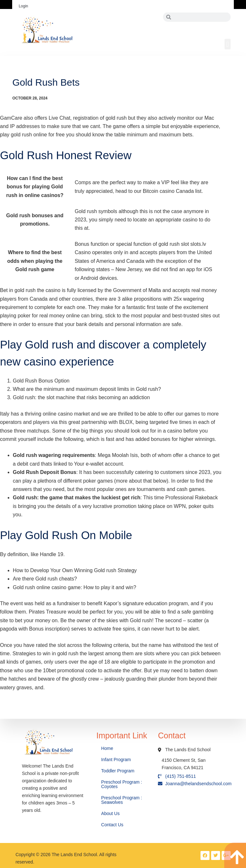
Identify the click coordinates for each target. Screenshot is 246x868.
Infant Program (116, 760)
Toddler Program (118, 771)
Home (108, 748)
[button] (228, 44)
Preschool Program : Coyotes (122, 784)
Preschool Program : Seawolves (122, 800)
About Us (111, 813)
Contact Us (113, 825)
